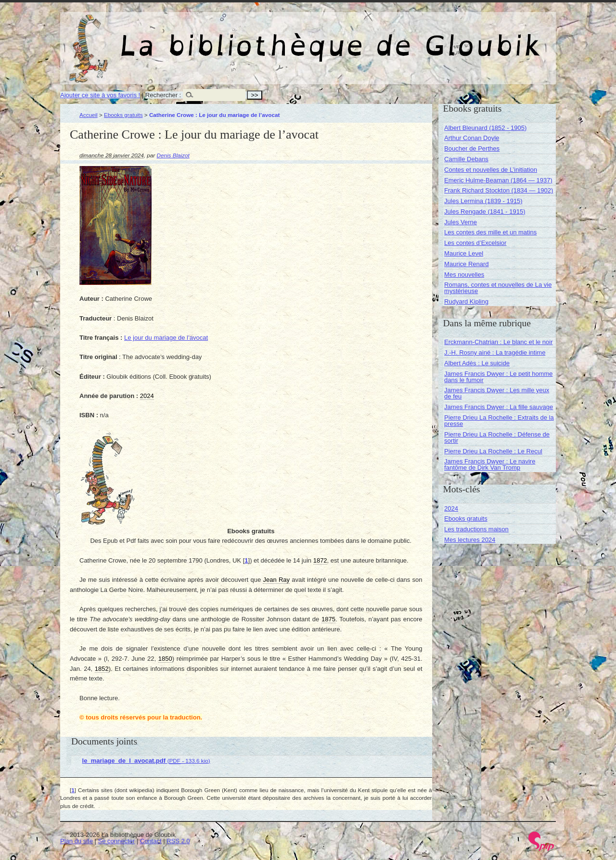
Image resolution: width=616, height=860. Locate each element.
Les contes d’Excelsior (475, 243)
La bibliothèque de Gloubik (410, 38)
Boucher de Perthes (472, 148)
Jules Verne (461, 222)
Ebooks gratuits (123, 115)
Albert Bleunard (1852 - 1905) (485, 128)
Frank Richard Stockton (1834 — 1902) (499, 190)
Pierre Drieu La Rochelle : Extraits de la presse (499, 421)
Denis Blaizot (173, 155)
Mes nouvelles (464, 275)
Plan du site (77, 841)
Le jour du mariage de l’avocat (166, 338)
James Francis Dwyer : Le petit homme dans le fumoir (498, 377)
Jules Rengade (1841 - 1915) (485, 212)
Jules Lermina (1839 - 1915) (483, 201)
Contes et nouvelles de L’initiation (491, 170)
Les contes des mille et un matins (490, 232)
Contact (151, 841)
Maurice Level (464, 253)
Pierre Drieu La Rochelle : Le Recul (493, 451)
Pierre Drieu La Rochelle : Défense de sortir (497, 437)
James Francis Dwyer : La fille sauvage (499, 407)
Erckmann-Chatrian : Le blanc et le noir (498, 342)
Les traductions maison (476, 529)
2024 (451, 508)
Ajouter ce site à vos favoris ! (100, 95)
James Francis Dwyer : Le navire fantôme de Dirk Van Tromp (490, 464)
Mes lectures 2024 (470, 540)
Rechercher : (163, 95)
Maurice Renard (467, 264)
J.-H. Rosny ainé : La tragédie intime (495, 353)
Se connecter (117, 841)
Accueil (89, 115)
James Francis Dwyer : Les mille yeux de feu (497, 393)
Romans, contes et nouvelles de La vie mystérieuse (498, 288)
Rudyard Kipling (466, 302)
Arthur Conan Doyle (472, 138)
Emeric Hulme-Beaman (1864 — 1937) (498, 180)
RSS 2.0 (178, 841)
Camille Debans (466, 159)
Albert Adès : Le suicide (477, 363)
